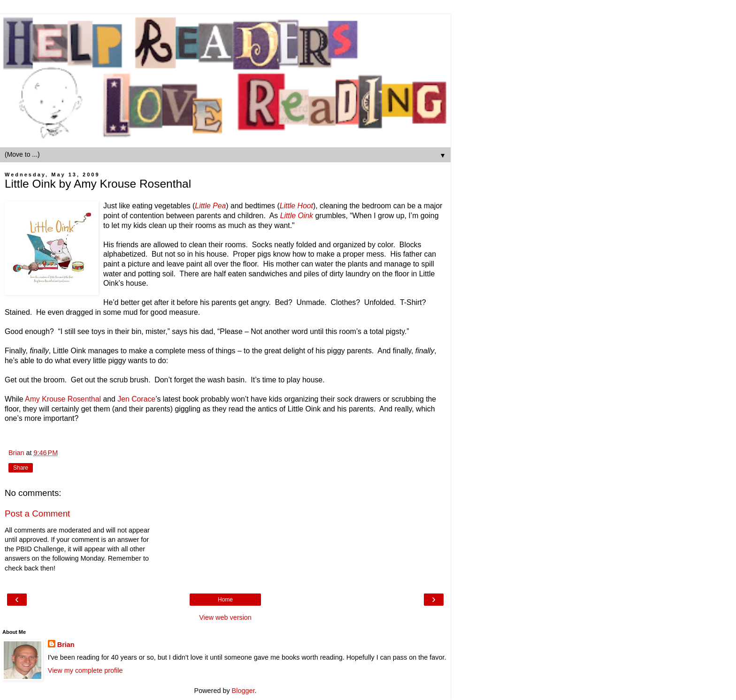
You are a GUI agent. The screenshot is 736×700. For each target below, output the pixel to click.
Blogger (243, 691)
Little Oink (297, 216)
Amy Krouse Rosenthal (63, 399)
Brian (66, 645)
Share (21, 468)
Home (225, 600)
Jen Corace (136, 399)
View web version (225, 617)
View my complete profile (85, 670)
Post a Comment (37, 514)
